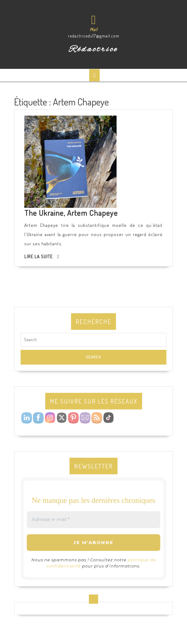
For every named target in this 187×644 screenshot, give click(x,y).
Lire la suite (38, 257)
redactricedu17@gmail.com (94, 36)
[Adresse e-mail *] (94, 520)
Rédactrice (94, 49)
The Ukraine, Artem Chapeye (71, 213)
